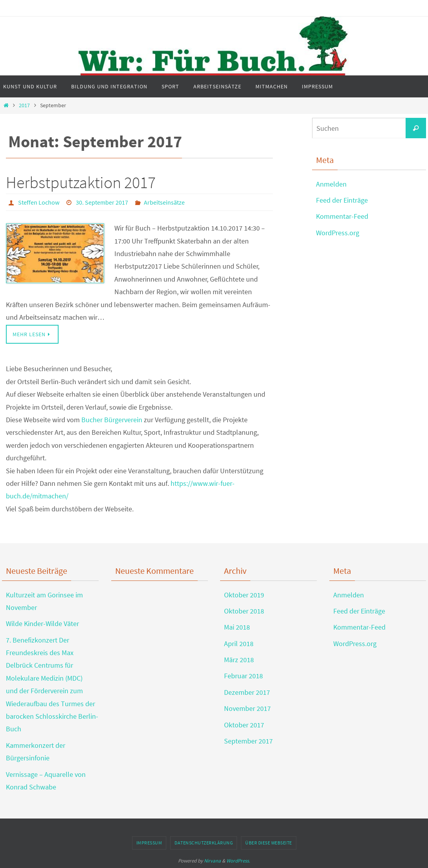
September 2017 (248, 741)
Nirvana (212, 861)
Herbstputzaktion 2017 (81, 182)
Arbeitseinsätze (164, 202)
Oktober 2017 (244, 725)
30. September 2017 (102, 202)
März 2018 (239, 660)
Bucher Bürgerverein (112, 420)
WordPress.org (338, 233)
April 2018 (239, 644)
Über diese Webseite (269, 843)
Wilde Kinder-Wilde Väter (42, 624)
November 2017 (247, 708)
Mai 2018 (237, 627)
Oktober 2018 (244, 611)
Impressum (149, 843)
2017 (24, 105)
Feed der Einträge (342, 200)
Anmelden (331, 184)
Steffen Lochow (39, 202)
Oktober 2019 (244, 595)
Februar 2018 (243, 676)
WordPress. (238, 861)
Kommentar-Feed (342, 216)
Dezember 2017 (247, 692)
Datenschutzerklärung (204, 843)
